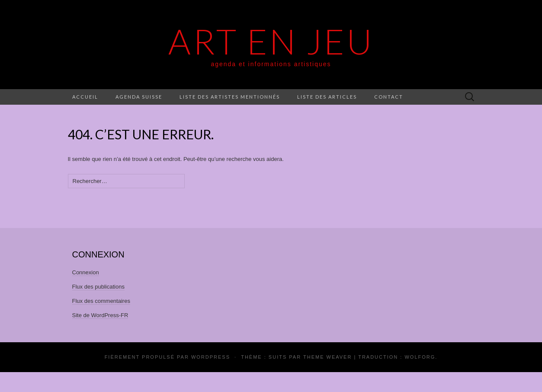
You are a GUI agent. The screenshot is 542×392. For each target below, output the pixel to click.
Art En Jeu (271, 41)
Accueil (85, 97)
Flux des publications (98, 287)
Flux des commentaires (101, 301)
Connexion (86, 272)
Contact (389, 97)
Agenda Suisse (139, 97)
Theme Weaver (327, 357)
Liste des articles (327, 97)
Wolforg (420, 357)
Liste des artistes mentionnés (230, 97)
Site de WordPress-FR (100, 315)
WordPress (211, 357)
